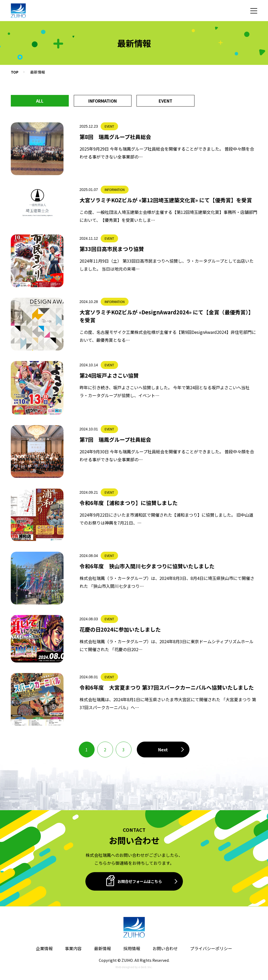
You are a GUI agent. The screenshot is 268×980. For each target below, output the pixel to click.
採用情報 (132, 948)
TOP (15, 72)
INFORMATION (103, 101)
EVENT (165, 101)
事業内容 (73, 948)
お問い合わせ (165, 948)
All (40, 101)
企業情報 (44, 948)
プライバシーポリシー (211, 948)
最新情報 (103, 948)
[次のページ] (163, 750)
